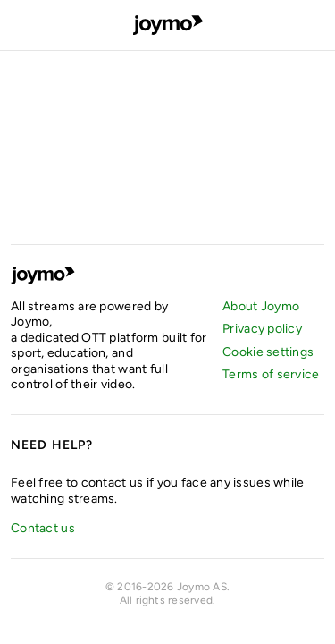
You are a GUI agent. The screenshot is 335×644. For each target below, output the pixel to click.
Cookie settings (268, 352)
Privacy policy (262, 329)
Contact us (43, 528)
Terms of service (271, 374)
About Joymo (261, 306)
